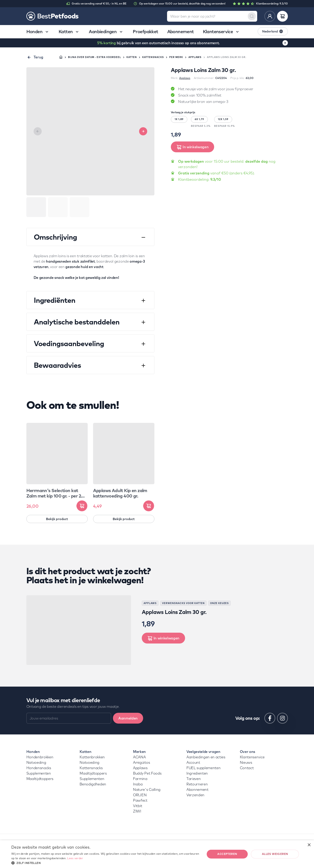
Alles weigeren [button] (275, 854)
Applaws (195, 57)
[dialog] (157, 854)
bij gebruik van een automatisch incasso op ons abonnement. (158, 43)
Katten (132, 57)
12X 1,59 (223, 119)
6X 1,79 (199, 119)
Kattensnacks (153, 57)
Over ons (248, 752)
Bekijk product (57, 519)
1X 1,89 (179, 119)
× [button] (309, 845)
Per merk (176, 57)
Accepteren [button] (227, 854)
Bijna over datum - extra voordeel (95, 57)
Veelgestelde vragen (203, 752)
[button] (105, 863)
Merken (139, 752)
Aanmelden (128, 718)
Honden (33, 752)
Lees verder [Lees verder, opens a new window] (75, 858)
